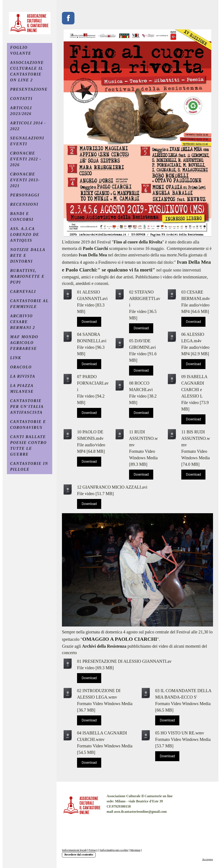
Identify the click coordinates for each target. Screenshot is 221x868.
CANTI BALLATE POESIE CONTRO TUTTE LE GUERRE (28, 446)
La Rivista (23, 376)
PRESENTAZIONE (29, 89)
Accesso (208, 859)
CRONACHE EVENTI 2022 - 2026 (26, 159)
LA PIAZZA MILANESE (22, 389)
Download (89, 322)
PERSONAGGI (25, 195)
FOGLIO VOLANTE (21, 50)
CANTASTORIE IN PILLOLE (29, 466)
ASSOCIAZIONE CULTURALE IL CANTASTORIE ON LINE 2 (27, 71)
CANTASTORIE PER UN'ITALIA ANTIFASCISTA (27, 407)
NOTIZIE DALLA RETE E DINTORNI (28, 256)
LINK (16, 358)
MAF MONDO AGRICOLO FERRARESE (24, 343)
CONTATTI (21, 99)
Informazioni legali (74, 850)
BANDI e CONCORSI (22, 217)
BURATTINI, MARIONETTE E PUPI (27, 276)
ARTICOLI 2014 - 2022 (28, 126)
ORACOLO (21, 367)
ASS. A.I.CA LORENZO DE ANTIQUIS (25, 235)
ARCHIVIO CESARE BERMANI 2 (23, 322)
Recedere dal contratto (79, 855)
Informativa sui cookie (114, 850)
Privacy (93, 850)
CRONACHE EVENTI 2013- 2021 (25, 180)
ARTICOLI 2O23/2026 (21, 111)
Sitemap (135, 850)
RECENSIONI (24, 204)
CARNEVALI (23, 292)
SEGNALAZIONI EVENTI (27, 141)
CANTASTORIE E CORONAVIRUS (28, 425)
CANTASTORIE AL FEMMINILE (29, 304)
